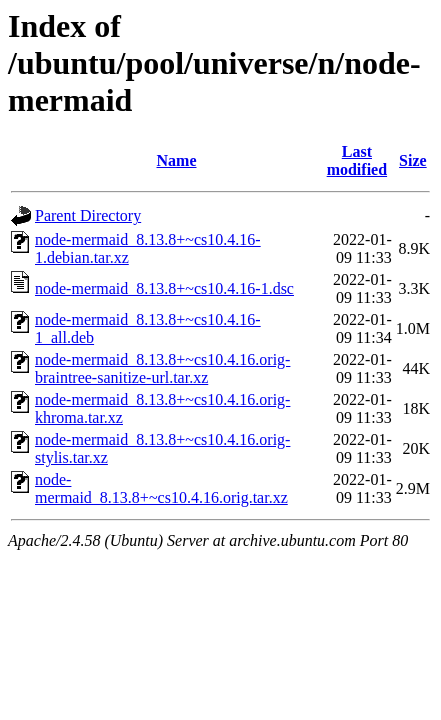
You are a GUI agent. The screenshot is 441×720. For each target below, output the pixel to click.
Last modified (357, 160)
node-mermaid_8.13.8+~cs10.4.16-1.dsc (164, 288)
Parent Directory (88, 215)
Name (177, 160)
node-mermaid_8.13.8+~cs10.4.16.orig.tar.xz (161, 488)
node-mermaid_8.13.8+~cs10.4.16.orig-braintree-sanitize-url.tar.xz (162, 368)
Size (413, 160)
